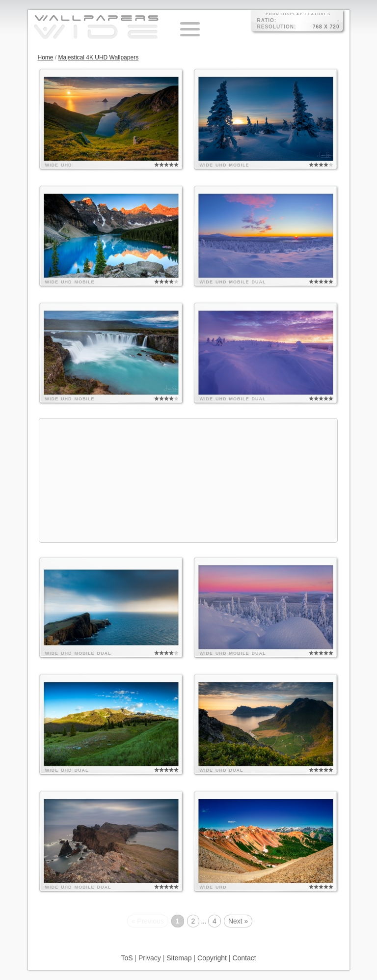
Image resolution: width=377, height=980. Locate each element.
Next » (238, 921)
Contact (244, 958)
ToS (127, 958)
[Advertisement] (188, 480)
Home (46, 57)
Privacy (150, 958)
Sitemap (179, 958)
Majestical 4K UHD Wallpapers (99, 57)
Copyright (212, 958)
